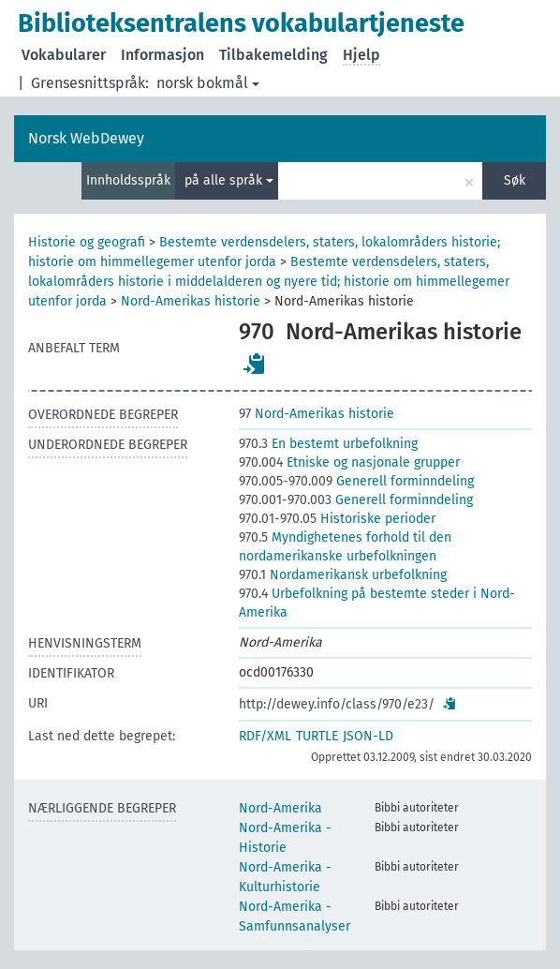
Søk (515, 180)
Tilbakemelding (273, 55)
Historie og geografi (87, 242)
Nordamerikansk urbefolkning (343, 575)
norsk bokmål (208, 83)
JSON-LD (368, 736)
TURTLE (317, 736)
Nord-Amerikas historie (191, 301)
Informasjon (162, 55)
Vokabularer (64, 55)
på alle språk (229, 180)
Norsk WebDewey (86, 138)
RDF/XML (265, 736)
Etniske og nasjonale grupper (349, 462)
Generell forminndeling (356, 481)
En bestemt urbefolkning (328, 444)
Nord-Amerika (280, 808)
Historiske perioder (337, 519)
